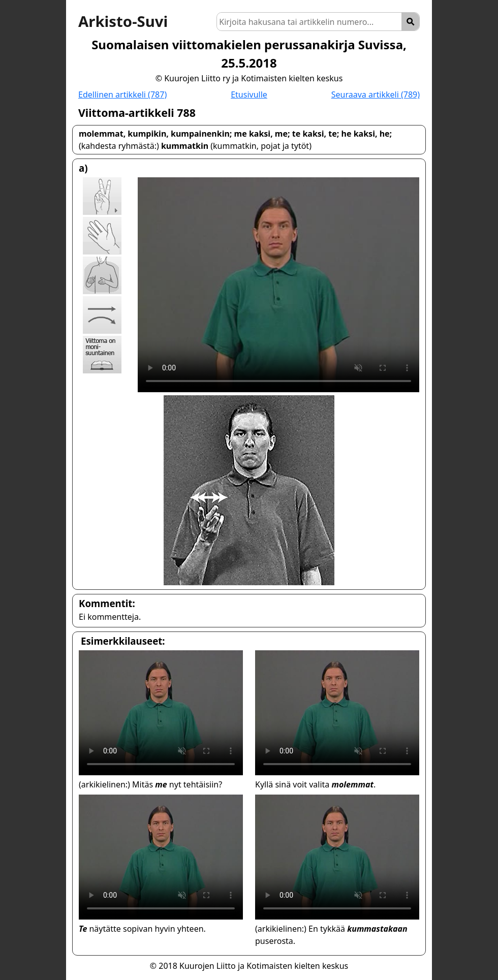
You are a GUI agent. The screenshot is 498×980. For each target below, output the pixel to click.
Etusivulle (249, 94)
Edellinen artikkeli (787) (122, 94)
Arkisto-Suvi (123, 21)
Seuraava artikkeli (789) (376, 94)
